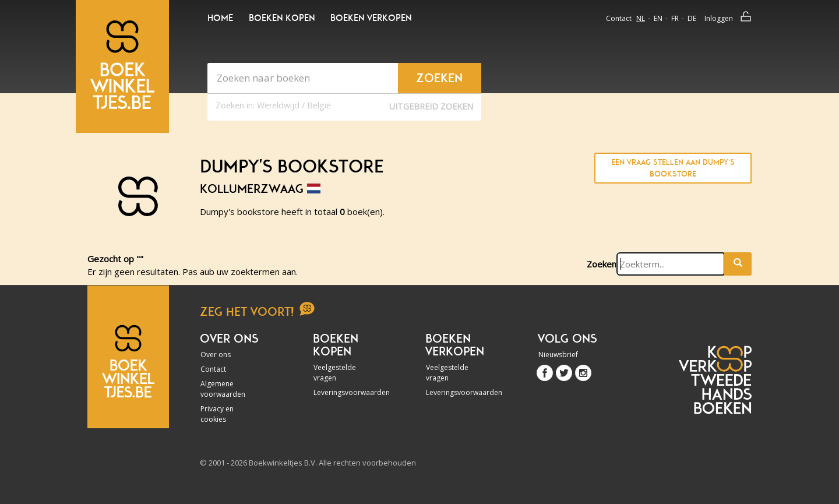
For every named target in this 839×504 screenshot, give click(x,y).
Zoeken (602, 264)
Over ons (216, 355)
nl (641, 18)
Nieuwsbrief (558, 355)
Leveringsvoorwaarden (345, 392)
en (658, 18)
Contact (619, 18)
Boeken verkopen (371, 18)
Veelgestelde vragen (335, 373)
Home (220, 18)
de (692, 18)
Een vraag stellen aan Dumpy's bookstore (673, 168)
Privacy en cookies (217, 414)
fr (675, 18)
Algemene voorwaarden (223, 389)
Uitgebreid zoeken (431, 106)
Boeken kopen (282, 18)
